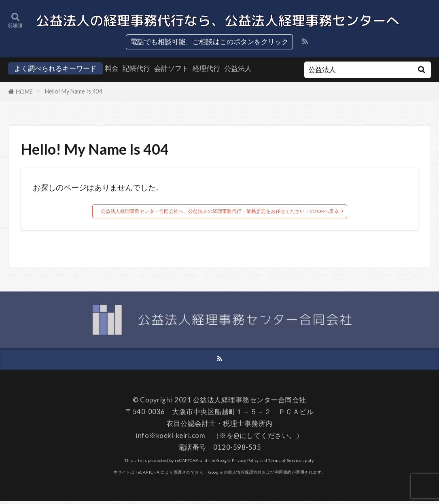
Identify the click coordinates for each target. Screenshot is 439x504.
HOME (24, 92)
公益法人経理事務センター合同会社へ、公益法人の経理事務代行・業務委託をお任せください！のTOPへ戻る (219, 212)
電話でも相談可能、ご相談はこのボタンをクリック (209, 41)
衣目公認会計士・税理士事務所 (216, 426)
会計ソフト (171, 68)
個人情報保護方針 (245, 475)
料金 (112, 68)
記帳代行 (136, 68)
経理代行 (206, 68)
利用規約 (283, 475)
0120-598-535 (237, 450)
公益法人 (238, 68)
